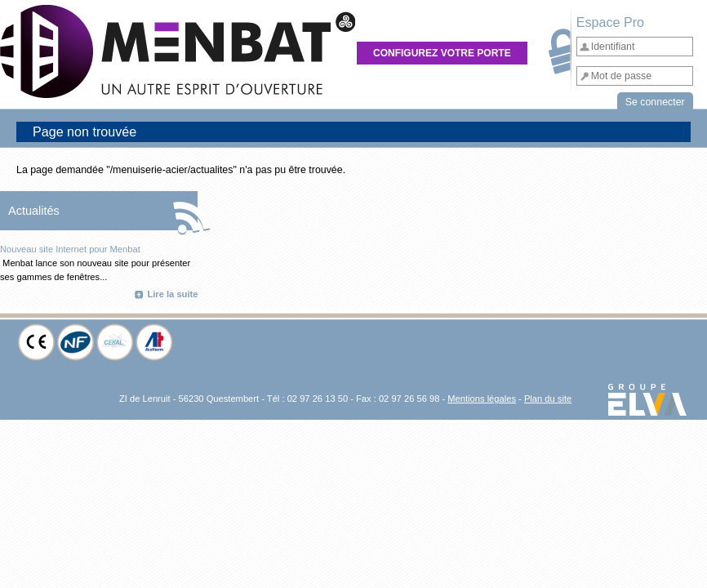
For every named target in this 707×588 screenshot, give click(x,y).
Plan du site (548, 399)
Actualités (34, 211)
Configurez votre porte (442, 53)
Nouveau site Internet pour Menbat (70, 249)
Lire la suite (172, 294)
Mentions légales (482, 399)
